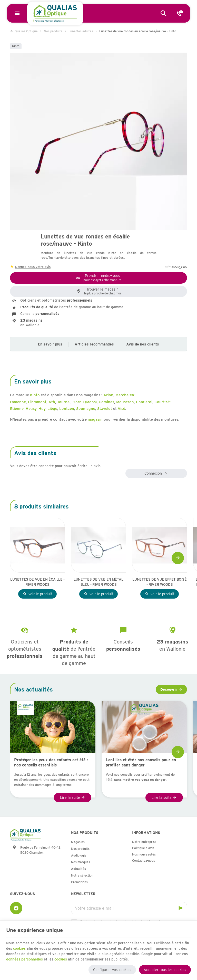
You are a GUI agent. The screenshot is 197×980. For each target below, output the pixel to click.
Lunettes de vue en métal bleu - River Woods (98, 582)
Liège (52, 409)
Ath (52, 402)
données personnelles (24, 959)
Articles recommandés (94, 344)
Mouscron (125, 402)
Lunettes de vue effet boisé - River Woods (160, 582)
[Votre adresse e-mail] (129, 908)
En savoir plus (50, 344)
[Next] (178, 558)
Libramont (37, 402)
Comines (106, 402)
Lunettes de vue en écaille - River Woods (37, 582)
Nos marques (81, 862)
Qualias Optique (24, 31)
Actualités (78, 869)
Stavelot (105, 409)
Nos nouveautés (144, 854)
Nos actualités (33, 689)
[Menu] (17, 13)
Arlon (108, 395)
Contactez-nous (144, 861)
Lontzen (67, 409)
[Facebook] (16, 908)
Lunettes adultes (81, 31)
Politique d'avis (143, 848)
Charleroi (144, 402)
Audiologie (79, 855)
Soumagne (86, 409)
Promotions (79, 882)
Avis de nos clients (143, 344)
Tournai (64, 402)
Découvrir (169, 689)
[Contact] (180, 13)
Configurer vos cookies (112, 969)
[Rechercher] (164, 13)
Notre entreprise (144, 842)
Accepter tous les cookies (165, 969)
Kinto (16, 46)
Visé (121, 409)
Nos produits (53, 31)
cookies (19, 948)
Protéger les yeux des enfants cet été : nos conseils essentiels (51, 762)
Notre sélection (82, 875)
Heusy (31, 409)
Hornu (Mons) (85, 402)
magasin (95, 419)
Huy (42, 409)
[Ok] (181, 908)
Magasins (78, 842)
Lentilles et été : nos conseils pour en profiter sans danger (141, 762)
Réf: (168, 267)
